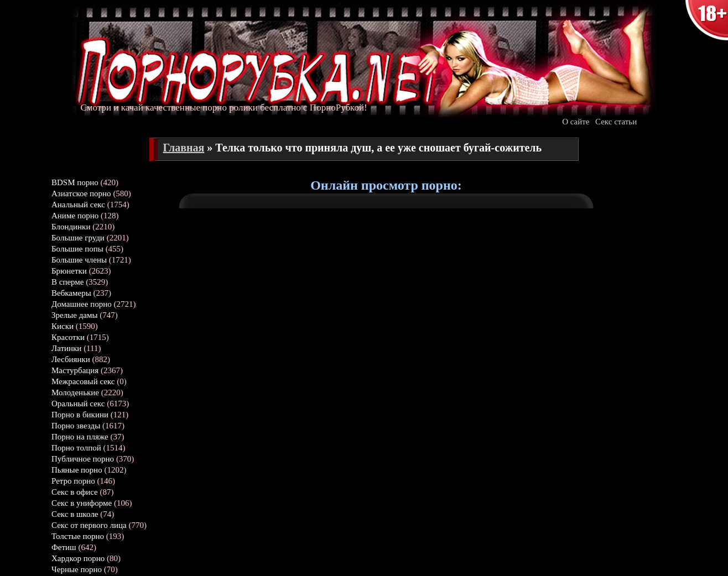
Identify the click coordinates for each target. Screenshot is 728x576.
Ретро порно (73, 481)
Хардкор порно (78, 558)
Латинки (66, 348)
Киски (63, 326)
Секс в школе (75, 514)
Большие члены (79, 260)
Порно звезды (76, 426)
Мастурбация (75, 370)
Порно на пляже (80, 437)
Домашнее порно (82, 304)
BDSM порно (75, 182)
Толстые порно (78, 536)
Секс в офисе (75, 492)
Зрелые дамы (75, 315)
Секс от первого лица (89, 525)
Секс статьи (616, 122)
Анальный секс (78, 205)
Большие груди (78, 238)
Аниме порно (75, 216)
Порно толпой (76, 448)
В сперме (68, 282)
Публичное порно (83, 459)
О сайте (576, 122)
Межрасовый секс (83, 381)
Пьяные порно (77, 470)
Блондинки (71, 227)
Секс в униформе (82, 503)
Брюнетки (69, 271)
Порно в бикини (80, 415)
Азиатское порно (81, 193)
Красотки (68, 337)
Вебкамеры (71, 293)
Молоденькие (75, 392)
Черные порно (77, 569)
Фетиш (64, 547)
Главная (184, 148)
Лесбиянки (71, 359)
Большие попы (77, 249)
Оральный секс (78, 404)
